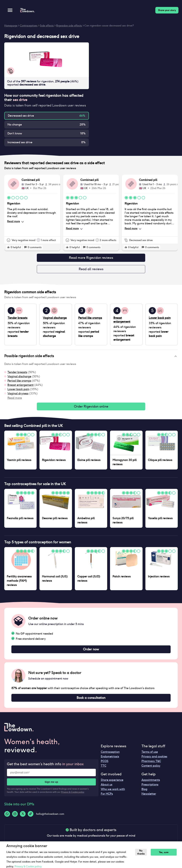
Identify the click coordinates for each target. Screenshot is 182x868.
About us (107, 788)
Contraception (110, 755)
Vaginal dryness (18, 395)
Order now (91, 652)
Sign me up (51, 785)
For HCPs (107, 797)
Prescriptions (150, 788)
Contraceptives (29, 26)
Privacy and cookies (154, 760)
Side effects (47, 26)
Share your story (167, 10)
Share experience (112, 783)
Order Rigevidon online (91, 408)
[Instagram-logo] (15, 817)
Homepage (11, 26)
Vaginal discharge (19, 378)
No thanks (141, 852)
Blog (144, 793)
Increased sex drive (20, 142)
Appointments (151, 783)
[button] (91, 358)
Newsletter (149, 797)
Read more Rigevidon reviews (91, 258)
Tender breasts (17, 374)
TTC (104, 769)
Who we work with (113, 793)
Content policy (151, 769)
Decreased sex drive (21, 116)
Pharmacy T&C (151, 765)
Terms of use (150, 755)
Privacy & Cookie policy (73, 795)
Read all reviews (91, 270)
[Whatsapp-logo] (7, 817)
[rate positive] (8, 247)
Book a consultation (91, 701)
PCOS (105, 765)
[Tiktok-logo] (31, 817)
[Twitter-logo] (23, 817)
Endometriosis (110, 760)
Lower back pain (18, 391)
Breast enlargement (21, 386)
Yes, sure (165, 852)
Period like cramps (19, 382)
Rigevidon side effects (69, 26)
